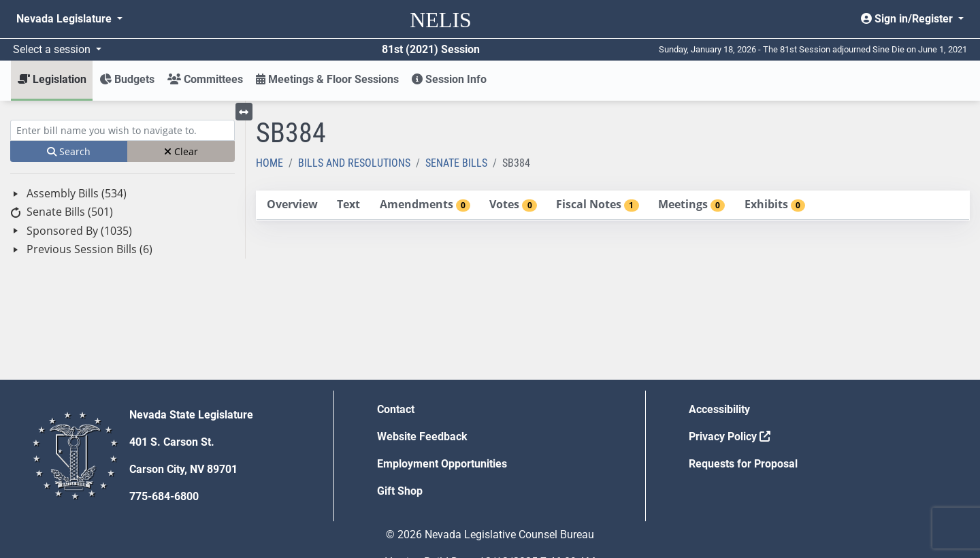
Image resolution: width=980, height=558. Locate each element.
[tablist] (613, 206)
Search (69, 151)
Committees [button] (205, 79)
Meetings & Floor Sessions (327, 79)
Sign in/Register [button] (908, 19)
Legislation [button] (52, 79)
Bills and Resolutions (354, 163)
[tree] (122, 221)
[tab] (292, 205)
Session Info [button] (449, 79)
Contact (396, 409)
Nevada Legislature (65, 19)
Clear (181, 151)
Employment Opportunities (442, 464)
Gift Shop (400, 491)
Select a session (53, 49)
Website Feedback (422, 437)
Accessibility (719, 409)
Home (269, 163)
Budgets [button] (127, 79)
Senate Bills (456, 163)
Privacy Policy (730, 437)
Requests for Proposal (743, 464)
